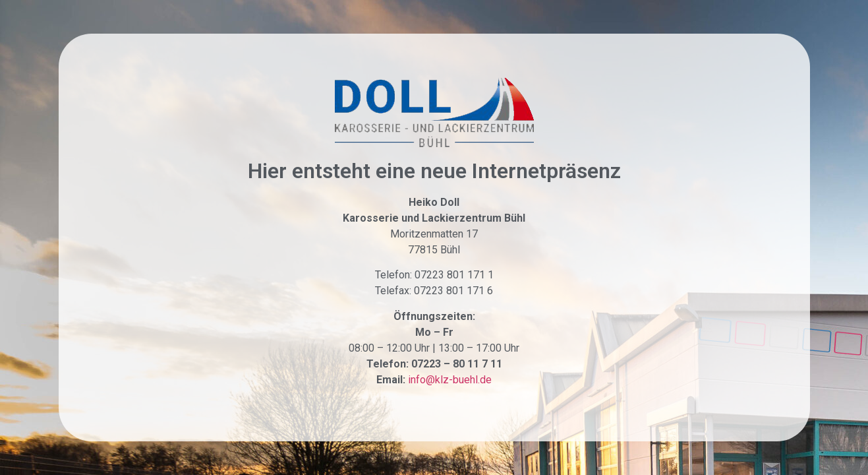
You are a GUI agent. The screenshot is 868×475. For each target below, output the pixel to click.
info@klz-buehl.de (450, 380)
